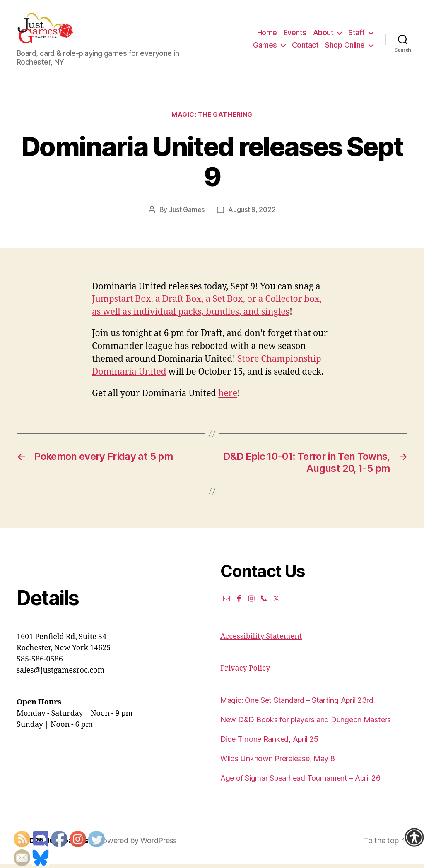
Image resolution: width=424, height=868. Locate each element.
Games (265, 47)
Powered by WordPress (137, 845)
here (228, 398)
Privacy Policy (245, 672)
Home (267, 35)
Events (295, 35)
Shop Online (345, 47)
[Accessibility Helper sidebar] (414, 837)
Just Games (187, 214)
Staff (357, 35)
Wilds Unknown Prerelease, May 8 (278, 763)
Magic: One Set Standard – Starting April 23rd (297, 704)
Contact (305, 47)
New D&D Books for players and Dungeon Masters (306, 724)
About (323, 35)
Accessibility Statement (261, 641)
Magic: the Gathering (212, 119)
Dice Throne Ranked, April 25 (269, 743)
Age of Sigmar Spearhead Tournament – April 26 (300, 782)
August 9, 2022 (252, 214)
